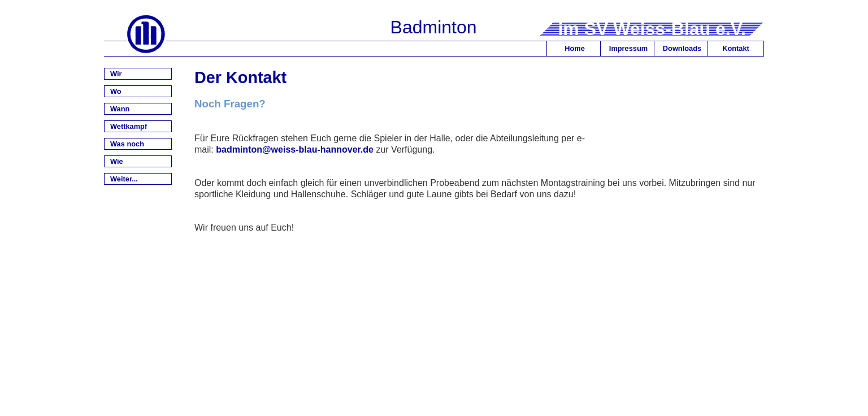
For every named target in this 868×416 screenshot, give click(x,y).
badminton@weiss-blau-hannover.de (295, 149)
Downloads (682, 48)
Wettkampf (129, 126)
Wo (116, 91)
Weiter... (124, 179)
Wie (117, 161)
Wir (116, 74)
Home (575, 48)
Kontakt (736, 48)
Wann (120, 109)
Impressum (628, 48)
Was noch (127, 144)
